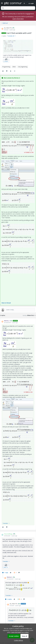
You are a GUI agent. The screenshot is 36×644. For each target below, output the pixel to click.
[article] (18, 424)
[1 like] (15, 573)
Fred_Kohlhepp (8, 534)
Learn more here (18, 19)
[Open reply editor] (18, 310)
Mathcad (5, 23)
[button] (2, 4)
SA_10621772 (8, 28)
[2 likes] (20, 599)
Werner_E (7, 321)
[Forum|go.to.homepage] (12, 3)
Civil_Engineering (23, 67)
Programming (6, 67)
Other (14, 67)
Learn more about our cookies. (20, 632)
